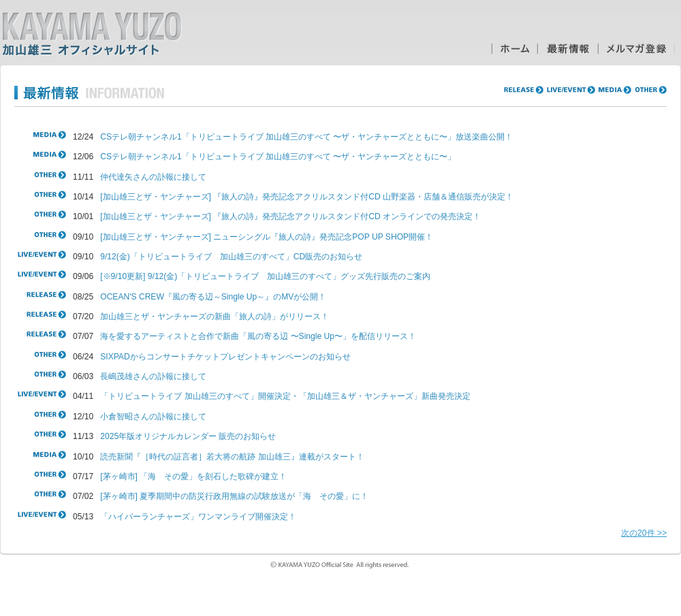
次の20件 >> (644, 533)
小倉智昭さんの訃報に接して (153, 417)
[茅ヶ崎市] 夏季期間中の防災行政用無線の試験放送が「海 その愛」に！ (234, 496)
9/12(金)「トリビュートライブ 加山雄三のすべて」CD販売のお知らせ (231, 257)
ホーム (514, 49)
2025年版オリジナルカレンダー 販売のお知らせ (188, 436)
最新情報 (568, 49)
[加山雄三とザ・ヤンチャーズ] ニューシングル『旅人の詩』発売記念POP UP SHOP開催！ (267, 237)
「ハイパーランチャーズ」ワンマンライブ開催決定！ (198, 517)
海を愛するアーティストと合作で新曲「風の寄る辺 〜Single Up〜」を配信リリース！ (258, 336)
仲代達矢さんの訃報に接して (153, 177)
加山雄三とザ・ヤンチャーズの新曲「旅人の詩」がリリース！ (215, 317)
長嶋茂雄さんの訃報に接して (153, 376)
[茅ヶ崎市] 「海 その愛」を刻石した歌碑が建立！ (193, 476)
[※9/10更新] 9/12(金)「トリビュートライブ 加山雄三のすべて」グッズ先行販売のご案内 (265, 276)
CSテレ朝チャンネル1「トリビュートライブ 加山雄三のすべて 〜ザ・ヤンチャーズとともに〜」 (278, 157)
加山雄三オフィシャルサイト (92, 34)
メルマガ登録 (636, 49)
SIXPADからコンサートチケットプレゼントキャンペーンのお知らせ (225, 357)
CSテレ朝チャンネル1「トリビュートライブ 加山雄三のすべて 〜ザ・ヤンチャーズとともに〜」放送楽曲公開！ (306, 137)
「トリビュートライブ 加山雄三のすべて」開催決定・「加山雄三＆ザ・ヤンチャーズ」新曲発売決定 (285, 396)
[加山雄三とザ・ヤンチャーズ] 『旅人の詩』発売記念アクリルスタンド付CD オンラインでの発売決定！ (290, 216)
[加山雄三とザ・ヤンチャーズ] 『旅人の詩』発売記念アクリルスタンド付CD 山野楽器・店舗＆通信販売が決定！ (307, 197)
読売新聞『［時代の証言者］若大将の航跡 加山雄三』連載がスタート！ (232, 457)
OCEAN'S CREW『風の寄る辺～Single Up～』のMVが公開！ (213, 297)
